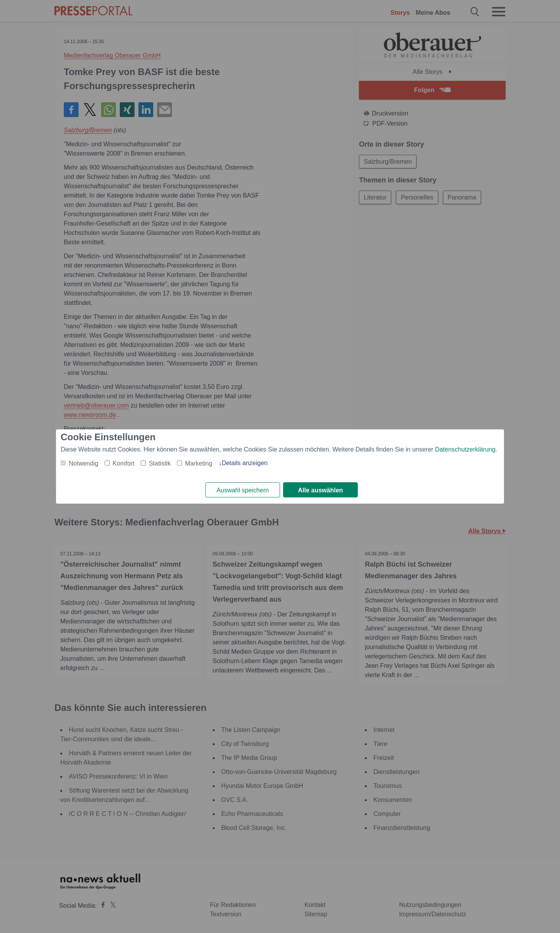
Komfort (124, 463)
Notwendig (84, 463)
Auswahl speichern (243, 490)
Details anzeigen (245, 463)
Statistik (160, 463)
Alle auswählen (320, 490)
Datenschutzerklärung (465, 449)
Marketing (199, 463)
